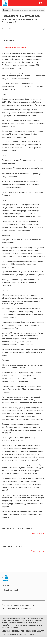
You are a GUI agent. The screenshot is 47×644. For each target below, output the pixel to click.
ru (41, 3)
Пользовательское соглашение (16, 608)
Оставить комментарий (15, 47)
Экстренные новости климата (17, 528)
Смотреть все (38, 533)
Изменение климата (12, 546)
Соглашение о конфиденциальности (18, 605)
